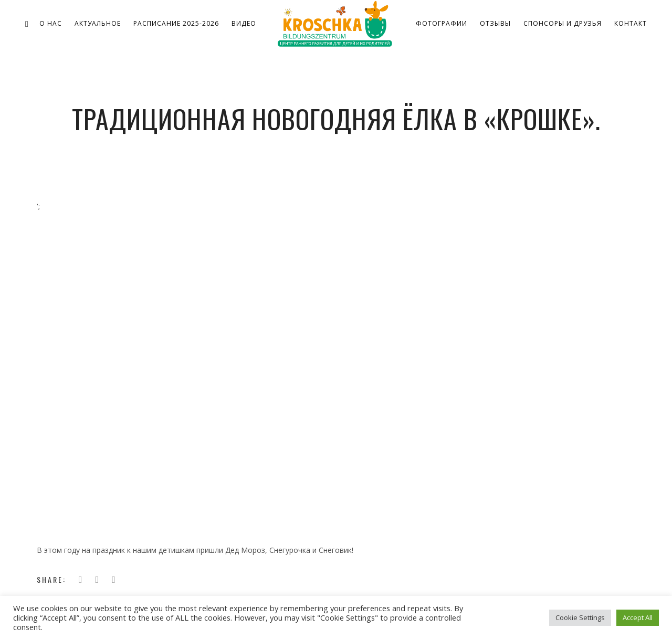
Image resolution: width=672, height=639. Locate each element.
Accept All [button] (638, 617)
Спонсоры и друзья (563, 23)
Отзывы (495, 23)
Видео (244, 23)
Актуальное (98, 23)
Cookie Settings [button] (580, 617)
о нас (51, 23)
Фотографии (442, 23)
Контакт (631, 23)
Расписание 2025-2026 (176, 23)
